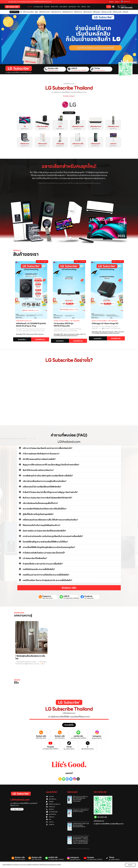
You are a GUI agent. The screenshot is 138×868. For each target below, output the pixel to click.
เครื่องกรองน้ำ (42, 144)
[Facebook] (67, 779)
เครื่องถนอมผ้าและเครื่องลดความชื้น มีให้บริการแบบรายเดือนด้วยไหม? (50, 520)
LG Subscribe (38, 7)
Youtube (50, 747)
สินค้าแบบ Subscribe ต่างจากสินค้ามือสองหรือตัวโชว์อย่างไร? (47, 498)
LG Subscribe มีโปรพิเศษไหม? (35, 558)
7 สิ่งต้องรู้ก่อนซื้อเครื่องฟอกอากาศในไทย (30, 657)
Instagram (97, 736)
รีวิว (79, 7)
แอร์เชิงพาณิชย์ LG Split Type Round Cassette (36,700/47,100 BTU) (81, 825)
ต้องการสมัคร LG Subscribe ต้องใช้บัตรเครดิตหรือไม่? (44, 531)
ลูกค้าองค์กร (72, 7)
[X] (78, 779)
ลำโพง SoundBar (42, 126)
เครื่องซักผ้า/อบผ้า (78, 126)
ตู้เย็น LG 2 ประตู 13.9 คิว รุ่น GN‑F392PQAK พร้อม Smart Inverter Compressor (80, 799)
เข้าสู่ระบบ (117, 2)
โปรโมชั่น (47, 7)
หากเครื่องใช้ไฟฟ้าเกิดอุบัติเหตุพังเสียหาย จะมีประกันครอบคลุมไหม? (49, 547)
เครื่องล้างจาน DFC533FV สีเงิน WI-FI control (81, 811)
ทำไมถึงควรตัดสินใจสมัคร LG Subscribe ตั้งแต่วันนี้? (44, 553)
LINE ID (74, 68)
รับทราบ (130, 865)
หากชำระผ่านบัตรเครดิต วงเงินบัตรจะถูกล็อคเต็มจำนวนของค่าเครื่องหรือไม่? (53, 536)
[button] (2, 39)
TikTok (97, 68)
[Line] (64, 779)
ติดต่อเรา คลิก (53, 68)
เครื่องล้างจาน (25, 144)
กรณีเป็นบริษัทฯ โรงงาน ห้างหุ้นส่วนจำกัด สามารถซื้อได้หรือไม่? (47, 580)
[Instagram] (74, 779)
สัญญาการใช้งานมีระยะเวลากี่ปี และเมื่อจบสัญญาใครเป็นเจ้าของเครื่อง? (51, 465)
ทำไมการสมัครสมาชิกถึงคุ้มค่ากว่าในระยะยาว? (41, 454)
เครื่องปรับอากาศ (96, 126)
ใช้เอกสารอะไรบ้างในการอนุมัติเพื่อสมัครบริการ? (42, 525)
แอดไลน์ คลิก (78, 736)
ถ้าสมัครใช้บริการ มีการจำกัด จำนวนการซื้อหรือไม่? (43, 564)
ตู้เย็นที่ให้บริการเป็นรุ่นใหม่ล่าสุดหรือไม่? (38, 514)
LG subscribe (89, 598)
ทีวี (25, 126)
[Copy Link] (60, 779)
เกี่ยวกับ (84, 7)
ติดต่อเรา (111, 2)
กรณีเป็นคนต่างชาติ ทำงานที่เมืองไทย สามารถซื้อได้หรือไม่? (46, 575)
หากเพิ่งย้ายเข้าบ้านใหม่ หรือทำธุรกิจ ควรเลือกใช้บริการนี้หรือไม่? (48, 476)
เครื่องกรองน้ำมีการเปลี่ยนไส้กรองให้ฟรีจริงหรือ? (42, 487)
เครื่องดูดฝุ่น (60, 144)
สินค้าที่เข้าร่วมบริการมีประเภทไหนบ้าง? (38, 470)
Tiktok (69, 747)
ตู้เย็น (60, 126)
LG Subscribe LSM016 (79, 70)
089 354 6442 (127, 8)
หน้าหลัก (30, 7)
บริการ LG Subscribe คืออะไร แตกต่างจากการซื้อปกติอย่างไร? (47, 448)
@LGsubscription (88, 749)
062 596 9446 (60, 738)
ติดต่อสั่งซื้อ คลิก (40, 339)
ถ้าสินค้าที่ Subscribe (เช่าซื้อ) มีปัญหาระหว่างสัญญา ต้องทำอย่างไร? (50, 492)
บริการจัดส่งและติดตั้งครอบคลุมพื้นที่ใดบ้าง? (40, 503)
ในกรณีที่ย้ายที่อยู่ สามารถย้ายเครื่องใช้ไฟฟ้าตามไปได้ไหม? (45, 542)
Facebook (88, 596)
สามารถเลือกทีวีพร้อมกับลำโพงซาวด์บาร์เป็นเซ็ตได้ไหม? (45, 509)
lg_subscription (100, 70)
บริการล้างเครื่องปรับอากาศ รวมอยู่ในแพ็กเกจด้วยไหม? (45, 481)
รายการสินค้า (63, 7)
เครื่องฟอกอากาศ (113, 126)
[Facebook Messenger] (71, 779)
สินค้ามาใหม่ (54, 7)
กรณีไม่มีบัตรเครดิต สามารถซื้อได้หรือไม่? (39, 569)
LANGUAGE (127, 2)
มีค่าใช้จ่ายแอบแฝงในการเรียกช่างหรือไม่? (39, 459)
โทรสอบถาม (123, 6)
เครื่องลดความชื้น (78, 144)
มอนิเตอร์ (113, 144)
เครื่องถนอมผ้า (96, 144)
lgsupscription (97, 738)
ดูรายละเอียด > (22, 339)
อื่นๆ (89, 7)
